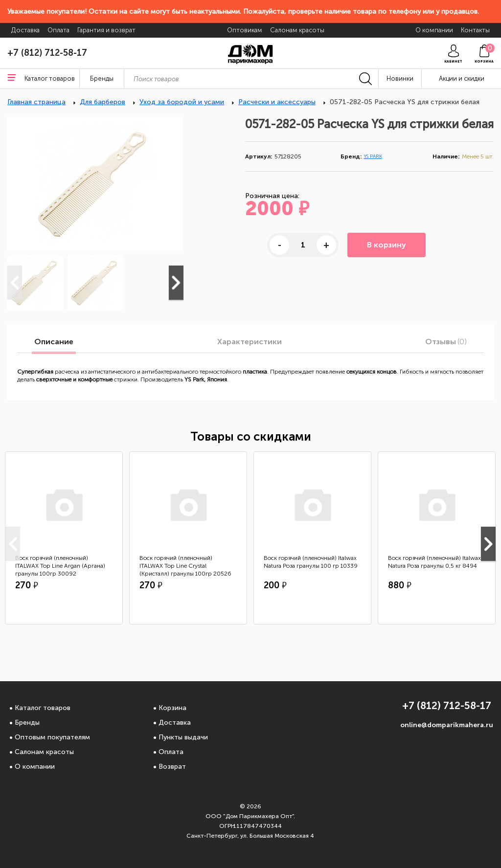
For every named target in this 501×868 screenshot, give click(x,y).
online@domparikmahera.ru (447, 725)
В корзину (387, 245)
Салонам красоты (44, 752)
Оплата (171, 752)
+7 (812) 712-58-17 (47, 53)
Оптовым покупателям (52, 737)
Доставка (175, 723)
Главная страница (36, 102)
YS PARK (373, 156)
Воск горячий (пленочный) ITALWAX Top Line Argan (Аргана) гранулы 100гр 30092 (60, 566)
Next (176, 283)
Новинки (400, 78)
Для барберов (102, 102)
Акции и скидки (462, 78)
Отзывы (446, 342)
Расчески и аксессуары (277, 102)
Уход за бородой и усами (182, 102)
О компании (35, 767)
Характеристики (250, 342)
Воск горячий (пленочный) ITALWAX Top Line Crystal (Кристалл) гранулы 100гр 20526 (185, 566)
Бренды (27, 723)
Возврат (172, 767)
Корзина (172, 708)
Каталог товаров (43, 708)
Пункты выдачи (183, 737)
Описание (54, 342)
